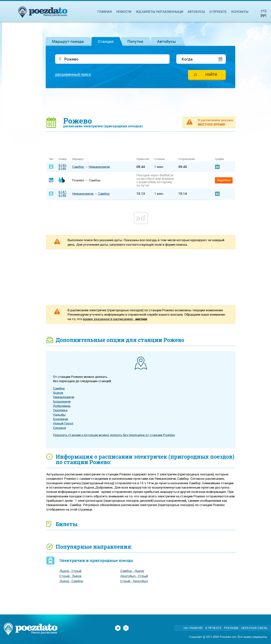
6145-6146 (63, 167)
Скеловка (60, 410)
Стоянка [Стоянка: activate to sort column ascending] (159, 159)
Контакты (240, 12)
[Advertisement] (141, 102)
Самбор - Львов (132, 571)
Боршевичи (62, 402)
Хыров (58, 393)
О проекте (218, 12)
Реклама (231, 628)
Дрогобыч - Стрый (134, 576)
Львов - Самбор (71, 581)
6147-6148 (63, 194)
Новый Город (63, 424)
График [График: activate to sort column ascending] (219, 159)
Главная (105, 12)
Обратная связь (254, 628)
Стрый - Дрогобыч (134, 581)
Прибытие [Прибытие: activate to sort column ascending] (143, 159)
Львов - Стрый (70, 571)
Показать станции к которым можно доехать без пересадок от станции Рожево (114, 435)
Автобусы (167, 41)
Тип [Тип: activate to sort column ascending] (51, 159)
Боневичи (61, 419)
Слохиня (60, 428)
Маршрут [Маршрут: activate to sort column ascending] (78, 159)
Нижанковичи (99, 167)
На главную (193, 628)
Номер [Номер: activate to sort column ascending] (63, 159)
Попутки (135, 41)
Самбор (78, 167)
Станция (106, 41)
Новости (124, 12)
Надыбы (59, 415)
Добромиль (62, 406)
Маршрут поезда (68, 41)
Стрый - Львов (70, 576)
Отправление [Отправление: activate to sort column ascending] (187, 159)
